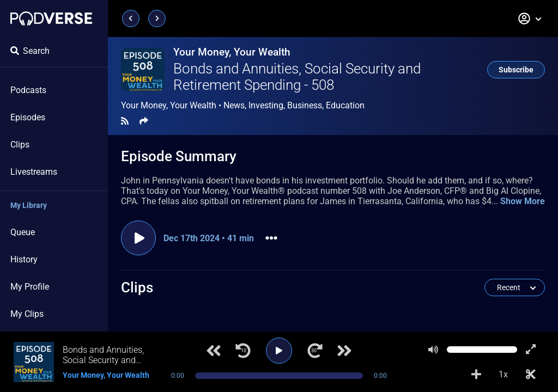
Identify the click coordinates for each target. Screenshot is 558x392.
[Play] (279, 351)
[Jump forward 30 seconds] (315, 351)
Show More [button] (523, 201)
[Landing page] (51, 19)
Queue (23, 232)
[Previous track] (214, 351)
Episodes (28, 117)
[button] (530, 19)
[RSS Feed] (125, 121)
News (234, 105)
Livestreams (34, 172)
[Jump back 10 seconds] (243, 351)
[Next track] (344, 351)
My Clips (27, 314)
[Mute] (433, 350)
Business (305, 105)
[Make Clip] (531, 375)
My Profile (30, 287)
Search (30, 51)
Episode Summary (179, 156)
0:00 (178, 376)
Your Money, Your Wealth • (243, 106)
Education (345, 105)
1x (503, 374)
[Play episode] (138, 238)
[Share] (144, 121)
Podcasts (28, 90)
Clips (20, 145)
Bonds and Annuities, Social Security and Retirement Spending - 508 (297, 77)
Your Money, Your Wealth (232, 52)
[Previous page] (131, 19)
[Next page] (157, 19)
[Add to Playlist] (476, 375)
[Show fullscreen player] (531, 350)
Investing (266, 105)
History (24, 259)
